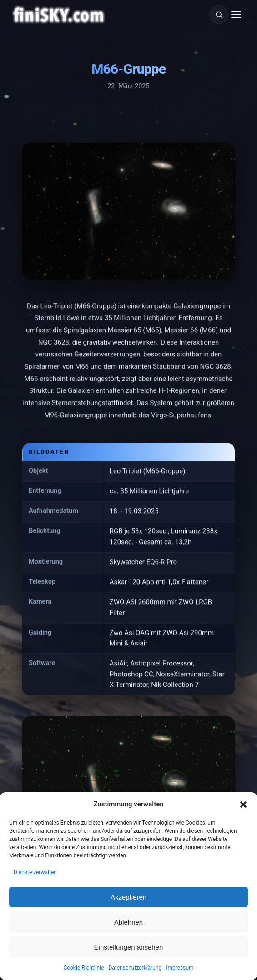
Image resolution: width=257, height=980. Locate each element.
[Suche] (219, 15)
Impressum (180, 968)
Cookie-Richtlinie (83, 968)
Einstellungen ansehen (129, 947)
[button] (243, 805)
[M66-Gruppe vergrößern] (128, 212)
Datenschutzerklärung (135, 968)
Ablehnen (128, 922)
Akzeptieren (128, 897)
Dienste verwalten (35, 872)
